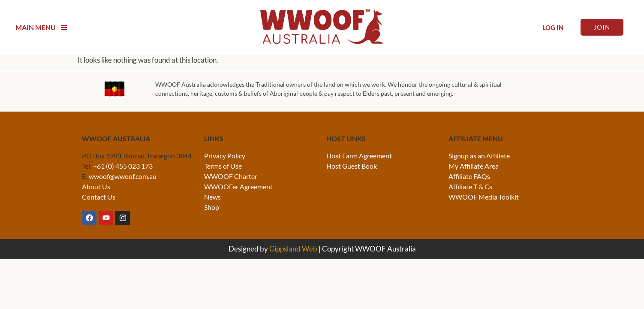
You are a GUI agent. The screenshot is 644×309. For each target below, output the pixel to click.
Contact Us (99, 197)
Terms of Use (223, 166)
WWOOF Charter (231, 176)
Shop (212, 207)
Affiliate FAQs (469, 176)
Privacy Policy (225, 156)
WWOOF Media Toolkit (484, 197)
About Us (96, 186)
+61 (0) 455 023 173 (123, 166)
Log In (553, 27)
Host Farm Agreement (359, 156)
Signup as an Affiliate (479, 156)
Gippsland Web (293, 249)
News (212, 197)
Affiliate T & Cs (470, 186)
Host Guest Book (352, 166)
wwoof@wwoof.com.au (123, 176)
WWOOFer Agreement (238, 186)
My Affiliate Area (474, 166)
